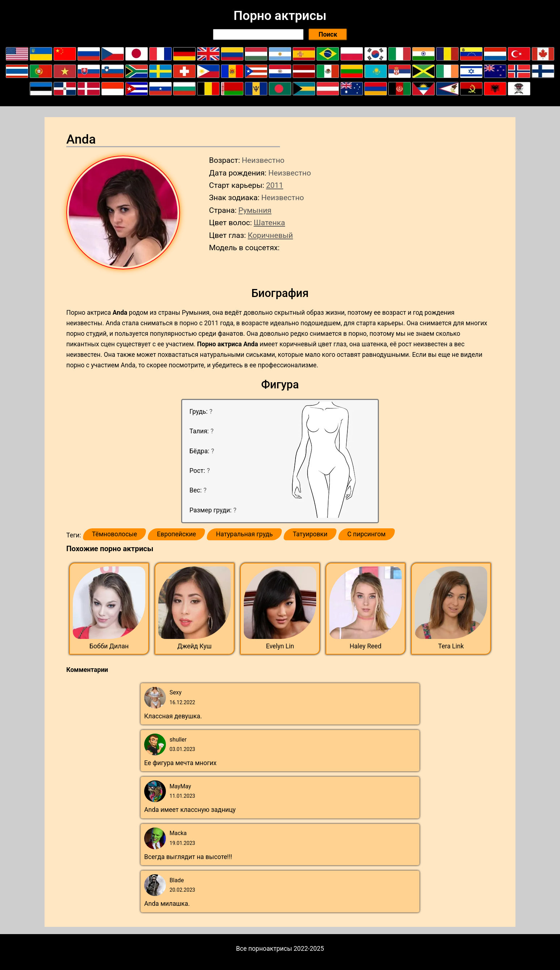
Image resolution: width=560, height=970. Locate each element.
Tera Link (451, 646)
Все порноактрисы (264, 949)
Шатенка (269, 222)
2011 (274, 185)
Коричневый (270, 235)
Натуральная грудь (244, 534)
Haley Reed (365, 646)
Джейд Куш (195, 646)
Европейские (176, 534)
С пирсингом (367, 534)
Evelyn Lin (280, 646)
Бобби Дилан (109, 646)
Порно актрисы (280, 16)
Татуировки (310, 534)
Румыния (255, 210)
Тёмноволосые (115, 534)
